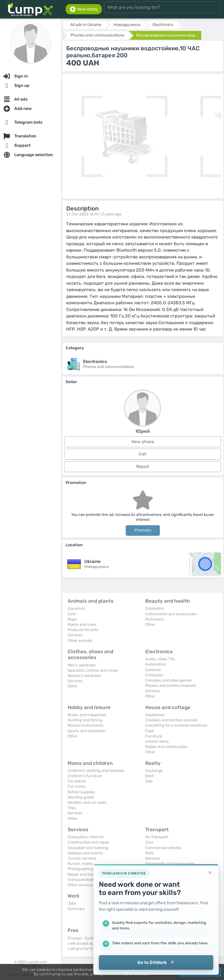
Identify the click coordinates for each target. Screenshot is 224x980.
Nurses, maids (80, 864)
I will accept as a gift (85, 943)
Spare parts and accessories (170, 864)
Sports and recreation (87, 731)
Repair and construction (166, 747)
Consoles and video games (169, 680)
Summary (76, 909)
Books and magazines (87, 715)
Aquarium (76, 608)
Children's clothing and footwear (96, 771)
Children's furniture (85, 776)
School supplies (81, 792)
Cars (149, 842)
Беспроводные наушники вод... (167, 35)
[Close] (210, 873)
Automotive (155, 664)
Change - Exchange (85, 938)
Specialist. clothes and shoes (93, 670)
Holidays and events (85, 853)
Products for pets (83, 630)
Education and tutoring (88, 848)
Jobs (72, 903)
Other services (80, 885)
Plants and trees (82, 624)
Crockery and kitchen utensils (171, 720)
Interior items (157, 741)
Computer (154, 675)
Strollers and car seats (87, 802)
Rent (149, 776)
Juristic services (82, 858)
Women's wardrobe (84, 676)
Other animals (80, 641)
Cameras (153, 670)
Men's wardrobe (82, 665)
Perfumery (155, 619)
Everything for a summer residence (176, 725)
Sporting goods (81, 797)
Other (150, 624)
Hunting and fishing (85, 720)
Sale (149, 781)
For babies (77, 781)
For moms (77, 786)
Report (143, 467)
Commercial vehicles (163, 848)
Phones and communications (171, 686)
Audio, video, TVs (160, 659)
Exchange (154, 771)
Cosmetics (155, 608)
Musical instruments (86, 725)
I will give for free (82, 949)
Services (75, 635)
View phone (143, 442)
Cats (72, 614)
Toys (72, 808)
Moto (149, 853)
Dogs (72, 619)
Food (150, 731)
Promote (143, 530)
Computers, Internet (86, 837)
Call (143, 454)
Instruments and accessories (171, 614)
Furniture (154, 736)
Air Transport (157, 837)
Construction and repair (89, 842)
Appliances (155, 715)
